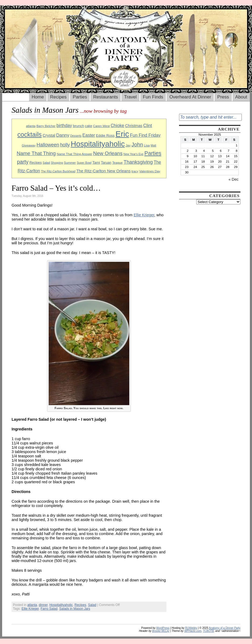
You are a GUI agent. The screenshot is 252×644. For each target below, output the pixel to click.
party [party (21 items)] (23, 162)
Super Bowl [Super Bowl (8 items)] (84, 163)
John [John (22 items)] (137, 145)
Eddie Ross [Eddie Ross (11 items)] (105, 136)
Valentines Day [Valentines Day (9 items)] (150, 171)
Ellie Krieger (144, 215)
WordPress (163, 628)
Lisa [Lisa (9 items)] (147, 145)
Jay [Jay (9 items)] (128, 145)
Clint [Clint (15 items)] (148, 125)
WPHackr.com (193, 631)
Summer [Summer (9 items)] (70, 162)
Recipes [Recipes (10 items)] (36, 163)
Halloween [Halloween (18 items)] (48, 145)
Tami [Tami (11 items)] (96, 162)
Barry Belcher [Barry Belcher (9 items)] (46, 126)
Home (38, 97)
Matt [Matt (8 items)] (153, 145)
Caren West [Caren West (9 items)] (101, 126)
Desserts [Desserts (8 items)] (76, 136)
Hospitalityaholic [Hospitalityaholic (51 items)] (98, 144)
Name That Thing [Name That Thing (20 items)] (36, 153)
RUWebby (191, 628)
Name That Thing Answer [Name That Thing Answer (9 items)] (74, 154)
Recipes (58, 97)
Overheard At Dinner (190, 97)
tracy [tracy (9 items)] (135, 171)
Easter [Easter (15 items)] (89, 135)
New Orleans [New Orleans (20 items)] (108, 153)
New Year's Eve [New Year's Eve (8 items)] (134, 154)
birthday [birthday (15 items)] (64, 125)
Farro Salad (49, 609)
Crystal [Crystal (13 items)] (49, 135)
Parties (80, 97)
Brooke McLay (161, 631)
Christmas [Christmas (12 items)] (134, 126)
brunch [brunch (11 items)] (78, 126)
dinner (43, 605)
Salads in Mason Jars (75, 609)
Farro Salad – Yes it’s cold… (56, 188)
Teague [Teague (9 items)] (118, 162)
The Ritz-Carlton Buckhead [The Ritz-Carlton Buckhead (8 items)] (58, 171)
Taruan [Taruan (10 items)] (106, 163)
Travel (130, 97)
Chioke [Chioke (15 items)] (118, 125)
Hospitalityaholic (61, 605)
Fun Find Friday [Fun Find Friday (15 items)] (145, 135)
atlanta (32, 605)
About (241, 97)
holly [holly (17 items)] (65, 145)
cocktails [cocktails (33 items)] (30, 135)
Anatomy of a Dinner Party (225, 628)
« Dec (234, 179)
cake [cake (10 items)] (89, 126)
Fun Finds (153, 97)
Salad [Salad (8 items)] (46, 163)
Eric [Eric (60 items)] (122, 134)
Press (223, 97)
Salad (92, 605)
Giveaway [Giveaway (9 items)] (29, 145)
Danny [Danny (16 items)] (63, 135)
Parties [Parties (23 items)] (153, 153)
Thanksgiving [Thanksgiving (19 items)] (138, 162)
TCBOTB (208, 631)
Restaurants (106, 97)
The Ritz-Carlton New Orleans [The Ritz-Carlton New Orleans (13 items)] (103, 171)
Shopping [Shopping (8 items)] (57, 163)
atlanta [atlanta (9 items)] (31, 126)
